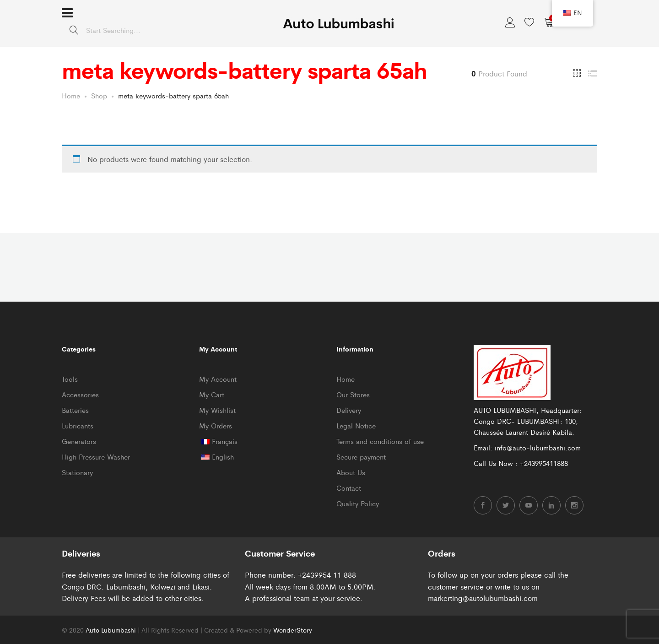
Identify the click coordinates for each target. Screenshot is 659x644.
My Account (218, 379)
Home (346, 379)
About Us (351, 472)
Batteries (75, 410)
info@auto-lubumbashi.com (538, 447)
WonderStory (293, 630)
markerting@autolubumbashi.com (483, 598)
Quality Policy (358, 503)
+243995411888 (544, 463)
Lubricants (78, 425)
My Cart (212, 394)
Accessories (80, 394)
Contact (349, 488)
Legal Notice (356, 425)
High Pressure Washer (96, 457)
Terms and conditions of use (380, 441)
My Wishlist (217, 410)
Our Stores (353, 394)
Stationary (77, 472)
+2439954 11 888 (327, 575)
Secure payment (361, 457)
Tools (70, 379)
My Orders (216, 425)
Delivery (349, 410)
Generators (79, 441)
